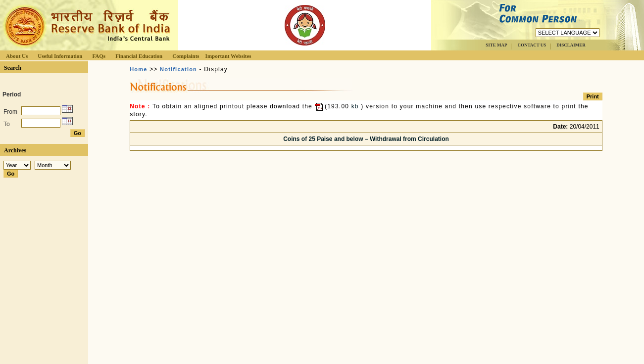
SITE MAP (496, 45)
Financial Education (139, 56)
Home (138, 69)
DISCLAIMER (571, 45)
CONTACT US (532, 45)
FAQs (99, 56)
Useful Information (60, 56)
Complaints (186, 56)
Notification (178, 69)
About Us (17, 56)
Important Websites (228, 56)
